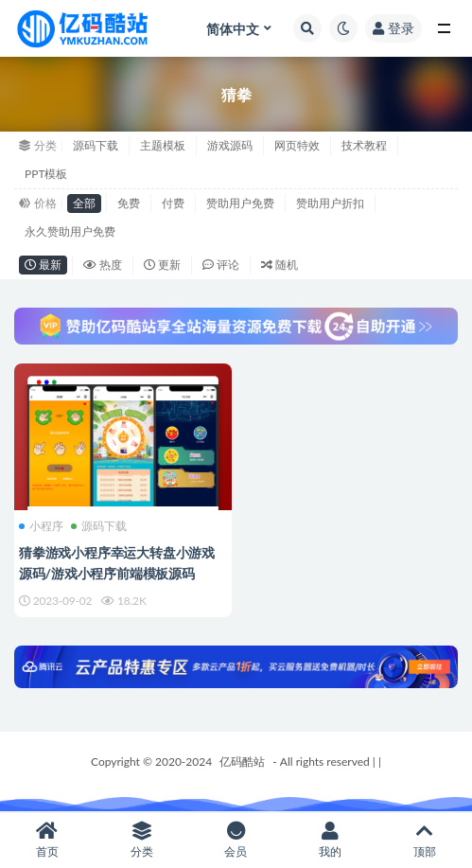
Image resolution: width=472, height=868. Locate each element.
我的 (330, 840)
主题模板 (163, 145)
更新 (162, 265)
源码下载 (96, 145)
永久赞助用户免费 (70, 231)
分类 (142, 840)
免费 (129, 203)
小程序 (41, 526)
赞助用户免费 (240, 203)
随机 (280, 265)
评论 (221, 265)
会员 (236, 840)
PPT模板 (46, 174)
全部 (84, 203)
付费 (173, 203)
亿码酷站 (242, 762)
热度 (103, 265)
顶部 (425, 840)
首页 (47, 840)
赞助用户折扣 (330, 203)
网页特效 (297, 145)
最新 (43, 265)
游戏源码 (230, 145)
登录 (393, 28)
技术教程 (364, 145)
